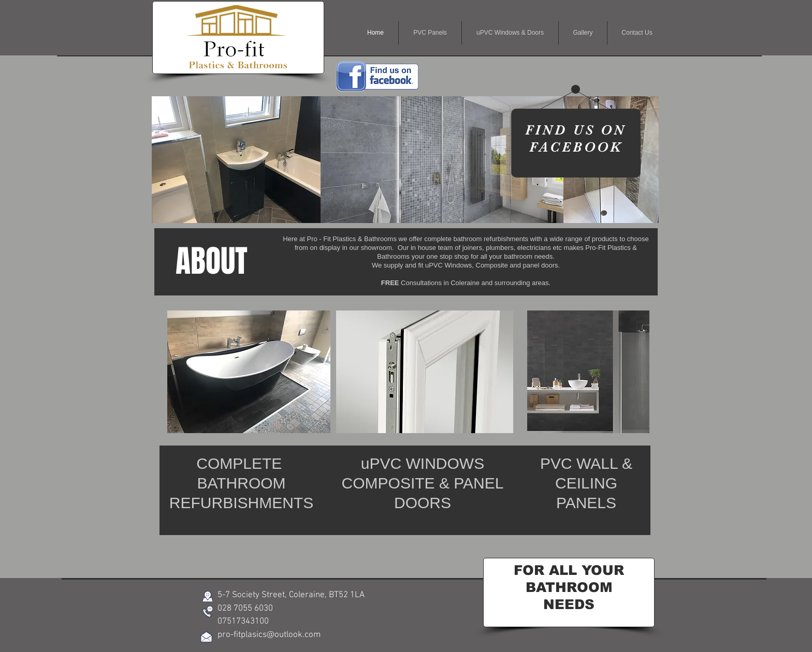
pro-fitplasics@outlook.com (269, 635)
